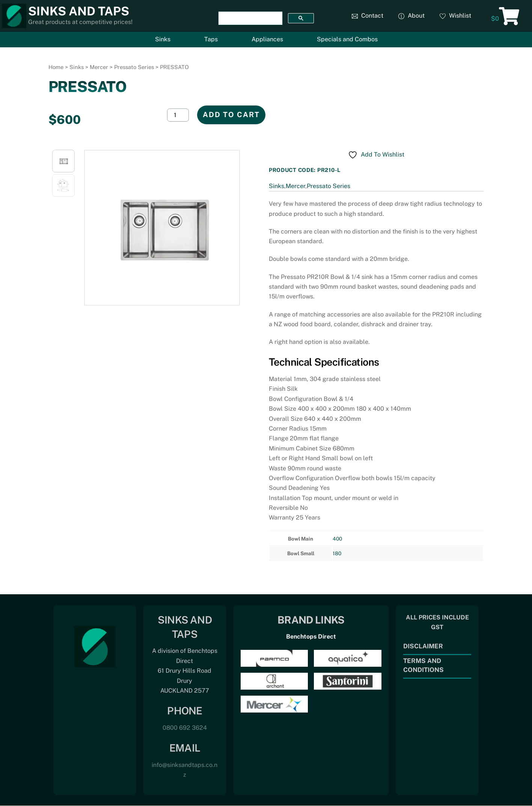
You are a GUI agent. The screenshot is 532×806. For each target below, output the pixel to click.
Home (56, 67)
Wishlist (455, 16)
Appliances (267, 39)
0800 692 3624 (185, 728)
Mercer (99, 67)
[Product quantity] (178, 115)
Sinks (163, 39)
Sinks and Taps (79, 11)
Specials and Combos (347, 39)
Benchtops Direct (311, 637)
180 (337, 553)
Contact (368, 16)
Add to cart (231, 114)
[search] (250, 18)
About (411, 16)
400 (337, 539)
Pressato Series (134, 67)
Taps (211, 39)
